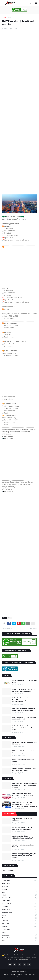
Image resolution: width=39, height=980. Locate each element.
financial (19, 921)
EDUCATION (19, 884)
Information (19, 887)
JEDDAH (19, 889)
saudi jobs (19, 935)
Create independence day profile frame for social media (24, 770)
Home (4, 17)
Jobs (9, 17)
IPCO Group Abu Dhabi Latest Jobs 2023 (25, 681)
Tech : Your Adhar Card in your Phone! (23, 761)
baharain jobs (19, 912)
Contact (32, 974)
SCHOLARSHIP (19, 904)
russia (19, 932)
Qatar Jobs (19, 901)
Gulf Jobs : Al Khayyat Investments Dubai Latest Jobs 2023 (23, 728)
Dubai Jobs (19, 881)
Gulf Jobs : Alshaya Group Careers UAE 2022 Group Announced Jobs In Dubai (25, 785)
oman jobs (19, 929)
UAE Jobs (19, 907)
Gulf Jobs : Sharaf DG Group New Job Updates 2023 (24, 718)
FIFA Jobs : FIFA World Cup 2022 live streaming (23, 752)
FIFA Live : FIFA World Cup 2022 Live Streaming (24, 743)
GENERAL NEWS (9, 814)
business (19, 918)
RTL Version (19, 977)
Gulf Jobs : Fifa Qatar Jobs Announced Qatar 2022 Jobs (22, 795)
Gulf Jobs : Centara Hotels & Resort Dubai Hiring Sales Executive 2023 (22, 700)
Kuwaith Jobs (19, 898)
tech (19, 941)
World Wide (19, 909)
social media (19, 938)
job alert (19, 927)
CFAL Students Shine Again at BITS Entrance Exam (23, 846)
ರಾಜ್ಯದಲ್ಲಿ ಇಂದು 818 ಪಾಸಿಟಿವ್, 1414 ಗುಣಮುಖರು (22, 820)
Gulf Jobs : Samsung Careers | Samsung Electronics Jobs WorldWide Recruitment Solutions (24, 804)
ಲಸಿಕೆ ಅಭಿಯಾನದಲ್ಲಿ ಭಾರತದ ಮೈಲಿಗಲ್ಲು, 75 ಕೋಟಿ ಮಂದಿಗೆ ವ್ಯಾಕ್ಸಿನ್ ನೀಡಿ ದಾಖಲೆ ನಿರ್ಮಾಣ (24, 856)
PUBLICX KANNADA (8, 870)
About (13, 974)
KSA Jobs (19, 895)
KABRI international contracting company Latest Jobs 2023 (24, 690)
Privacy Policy (22, 974)
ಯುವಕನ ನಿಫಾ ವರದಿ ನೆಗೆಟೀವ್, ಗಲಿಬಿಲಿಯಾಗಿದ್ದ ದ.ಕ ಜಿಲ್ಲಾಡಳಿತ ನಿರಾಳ (22, 837)
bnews (19, 915)
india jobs (19, 924)
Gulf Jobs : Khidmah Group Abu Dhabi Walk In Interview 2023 (23, 709)
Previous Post (8, 628)
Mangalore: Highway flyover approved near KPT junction (22, 828)
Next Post (33, 628)
